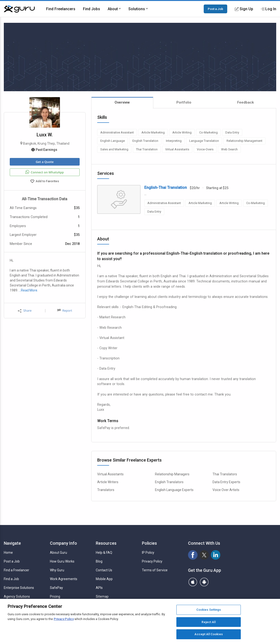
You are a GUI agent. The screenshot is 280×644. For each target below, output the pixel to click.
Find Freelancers (61, 9)
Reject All (208, 622)
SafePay (56, 588)
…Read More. (28, 290)
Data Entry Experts (226, 482)
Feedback (246, 102)
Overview (122, 102)
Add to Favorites (45, 182)
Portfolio (184, 102)
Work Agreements (64, 579)
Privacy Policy (152, 561)
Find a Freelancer (17, 570)
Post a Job (215, 9)
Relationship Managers (172, 474)
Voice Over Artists (226, 490)
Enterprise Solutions (19, 588)
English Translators (169, 482)
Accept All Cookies (208, 634)
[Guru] (19, 9)
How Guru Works (62, 561)
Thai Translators (225, 474)
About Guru (58, 553)
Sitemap (102, 596)
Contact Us (104, 570)
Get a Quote (45, 162)
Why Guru (57, 570)
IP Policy (148, 553)
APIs (99, 588)
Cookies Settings (209, 610)
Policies (149, 543)
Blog (99, 561)
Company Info (63, 543)
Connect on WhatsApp (45, 172)
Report (65, 310)
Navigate (12, 543)
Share (25, 311)
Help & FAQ (104, 553)
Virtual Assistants (110, 474)
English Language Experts (174, 490)
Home (8, 553)
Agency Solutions (17, 596)
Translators (106, 490)
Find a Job (11, 579)
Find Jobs (92, 9)
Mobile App (104, 579)
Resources (106, 543)
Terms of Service (155, 570)
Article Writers (108, 482)
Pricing (55, 596)
